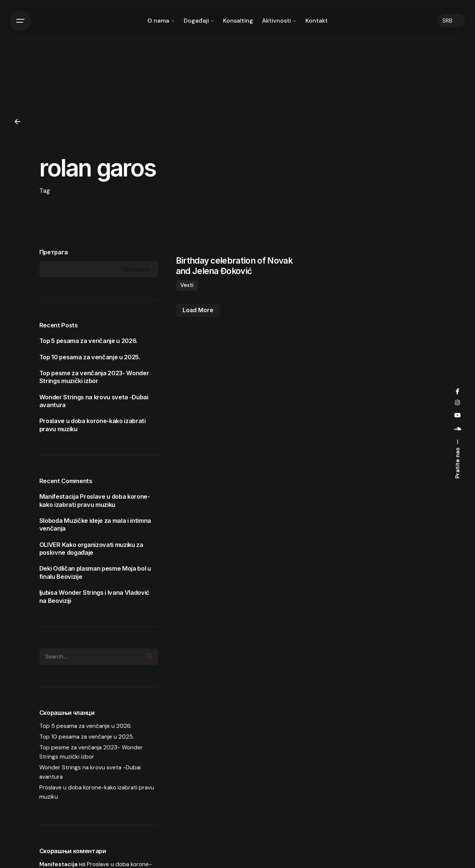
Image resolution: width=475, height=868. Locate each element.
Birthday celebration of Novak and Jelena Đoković (234, 265)
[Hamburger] (20, 21)
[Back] (17, 122)
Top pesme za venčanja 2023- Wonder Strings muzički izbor (94, 377)
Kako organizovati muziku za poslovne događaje (91, 549)
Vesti (187, 285)
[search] (150, 657)
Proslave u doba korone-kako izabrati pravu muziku (95, 500)
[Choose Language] (451, 21)
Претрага (54, 252)
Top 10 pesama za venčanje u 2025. (90, 357)
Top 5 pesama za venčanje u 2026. (89, 341)
